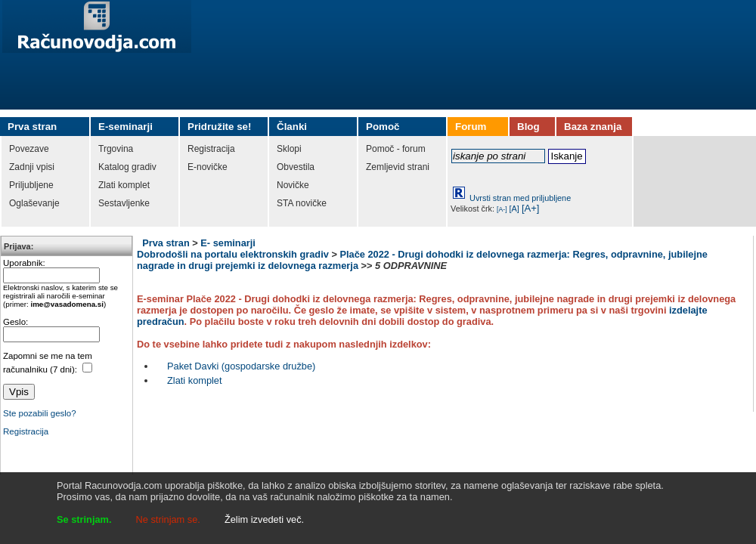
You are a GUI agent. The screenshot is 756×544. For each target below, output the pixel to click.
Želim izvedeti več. (264, 519)
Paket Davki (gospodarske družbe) (241, 366)
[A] (514, 209)
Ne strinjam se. (168, 519)
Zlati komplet (195, 380)
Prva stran (166, 243)
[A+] (531, 208)
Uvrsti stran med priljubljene (520, 198)
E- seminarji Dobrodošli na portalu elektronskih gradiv (233, 249)
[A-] (502, 209)
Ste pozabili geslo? (40, 413)
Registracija (26, 431)
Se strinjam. (84, 519)
